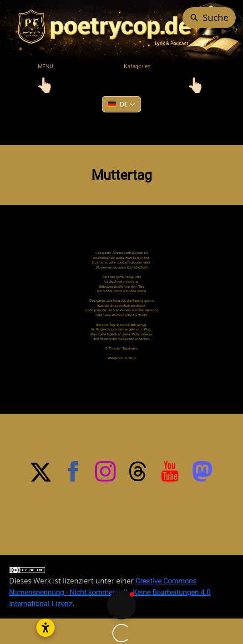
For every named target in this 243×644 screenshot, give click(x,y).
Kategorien (137, 66)
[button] (121, 104)
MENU (46, 66)
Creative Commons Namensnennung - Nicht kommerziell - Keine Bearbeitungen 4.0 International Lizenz (110, 560)
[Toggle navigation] (45, 85)
